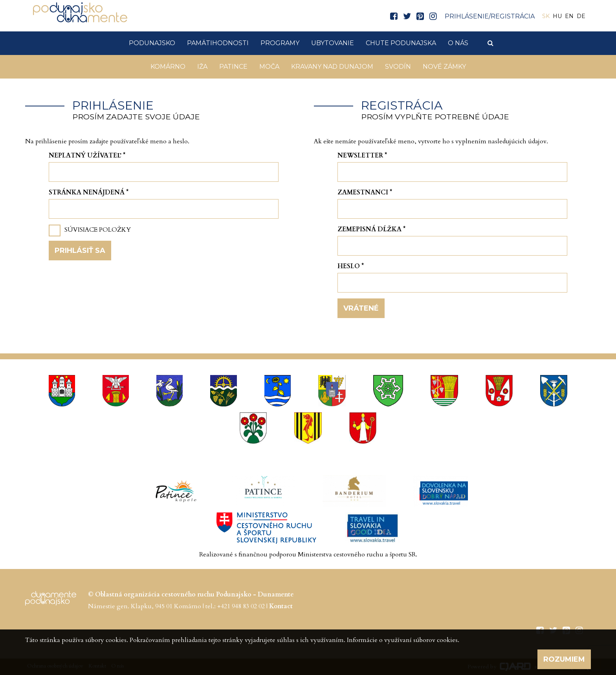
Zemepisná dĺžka (371, 229)
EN (569, 16)
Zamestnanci (365, 192)
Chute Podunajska (401, 43)
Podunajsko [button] (152, 43)
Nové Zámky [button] (444, 67)
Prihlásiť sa (80, 251)
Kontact (281, 606)
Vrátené (361, 308)
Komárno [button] (168, 67)
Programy (280, 43)
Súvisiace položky (98, 230)
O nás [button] (458, 43)
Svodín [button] (398, 67)
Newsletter (362, 155)
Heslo (351, 266)
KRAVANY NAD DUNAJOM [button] (332, 67)
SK (546, 16)
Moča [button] (269, 67)
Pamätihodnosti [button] (218, 43)
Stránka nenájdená (89, 192)
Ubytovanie (333, 43)
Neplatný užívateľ (87, 155)
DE (581, 16)
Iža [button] (202, 67)
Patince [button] (233, 67)
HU (557, 16)
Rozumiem (564, 659)
